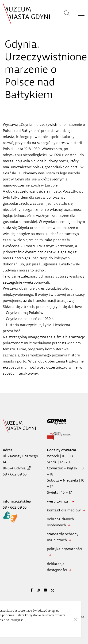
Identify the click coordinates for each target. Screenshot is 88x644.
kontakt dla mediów (64, 510)
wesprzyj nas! (58, 501)
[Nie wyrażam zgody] (75, 619)
